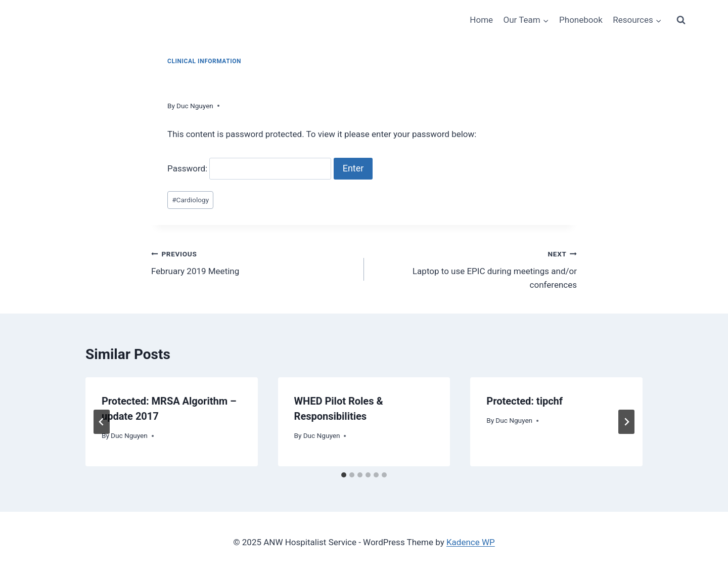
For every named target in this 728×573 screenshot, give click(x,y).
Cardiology (190, 200)
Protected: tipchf (525, 401)
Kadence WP (471, 542)
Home (481, 20)
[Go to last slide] (102, 422)
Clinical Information (204, 61)
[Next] (626, 422)
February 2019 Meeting (253, 262)
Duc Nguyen (195, 106)
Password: (249, 168)
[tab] (344, 475)
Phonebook (581, 20)
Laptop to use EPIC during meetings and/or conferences (475, 269)
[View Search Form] (681, 20)
